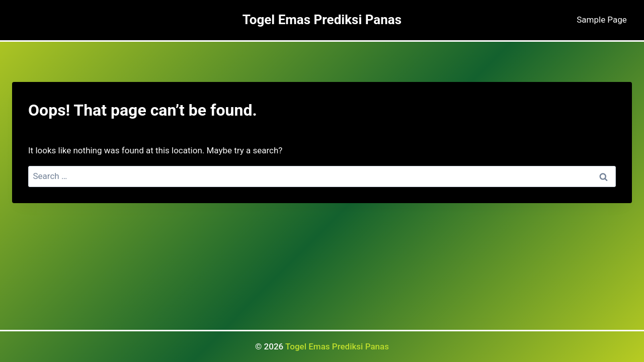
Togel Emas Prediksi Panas (337, 346)
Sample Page (602, 20)
